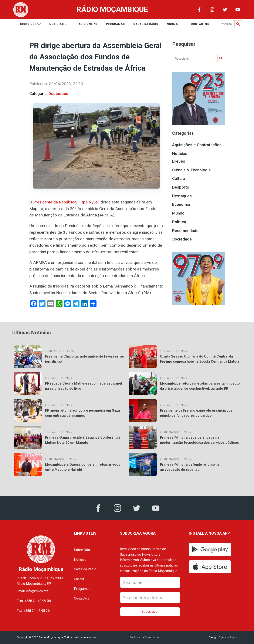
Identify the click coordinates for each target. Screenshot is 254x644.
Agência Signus (228, 637)
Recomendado (185, 231)
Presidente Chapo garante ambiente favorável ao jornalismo (85, 359)
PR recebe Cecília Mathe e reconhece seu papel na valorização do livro (84, 386)
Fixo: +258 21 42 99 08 (34, 601)
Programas (115, 24)
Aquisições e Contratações (197, 145)
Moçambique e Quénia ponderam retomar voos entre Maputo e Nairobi (83, 467)
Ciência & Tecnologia (191, 170)
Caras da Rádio (146, 24)
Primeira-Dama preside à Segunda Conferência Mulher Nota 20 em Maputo (83, 440)
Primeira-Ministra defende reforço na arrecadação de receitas (190, 467)
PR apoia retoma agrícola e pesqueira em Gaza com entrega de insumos (82, 413)
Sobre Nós (82, 550)
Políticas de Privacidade (144, 637)
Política (179, 222)
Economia (181, 204)
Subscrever (150, 612)
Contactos (200, 24)
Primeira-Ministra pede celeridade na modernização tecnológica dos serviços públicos (199, 440)
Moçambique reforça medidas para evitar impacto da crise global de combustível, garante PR (200, 386)
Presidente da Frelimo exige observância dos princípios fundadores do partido (196, 413)
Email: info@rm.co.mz (32, 591)
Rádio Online (87, 24)
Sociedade (182, 239)
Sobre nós (31, 24)
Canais (79, 579)
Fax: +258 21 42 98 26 (33, 611)
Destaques (58, 94)
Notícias (59, 24)
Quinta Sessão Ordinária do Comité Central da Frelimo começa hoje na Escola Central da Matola (200, 359)
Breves (179, 161)
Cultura (179, 178)
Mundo (178, 213)
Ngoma (175, 24)
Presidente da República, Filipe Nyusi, (66, 202)
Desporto (181, 187)
